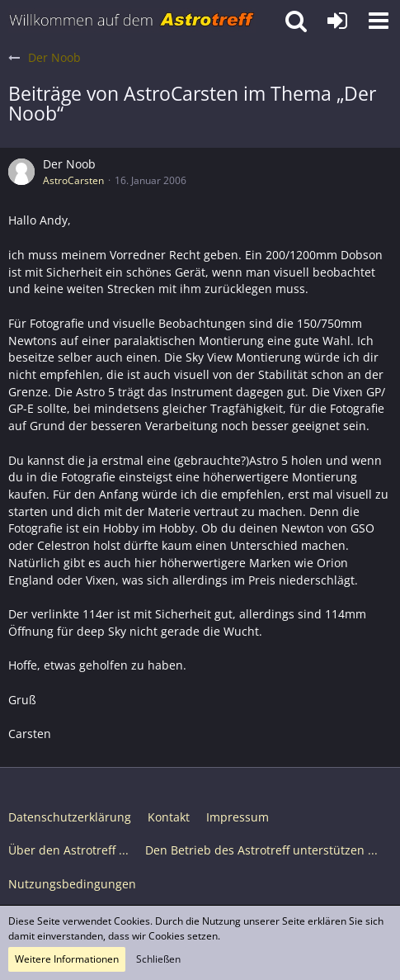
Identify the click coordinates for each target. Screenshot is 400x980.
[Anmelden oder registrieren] (337, 21)
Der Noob (69, 164)
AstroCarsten (73, 180)
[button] (379, 21)
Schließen (158, 959)
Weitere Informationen (67, 959)
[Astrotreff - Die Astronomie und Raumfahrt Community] (132, 21)
